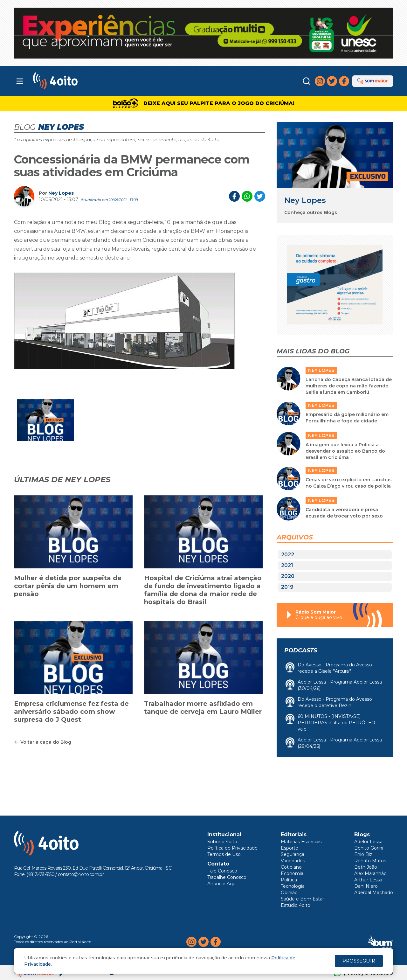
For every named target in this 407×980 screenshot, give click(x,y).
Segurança (293, 854)
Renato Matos (370, 861)
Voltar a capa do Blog (43, 742)
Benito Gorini (369, 848)
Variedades (293, 861)
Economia (292, 873)
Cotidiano (291, 867)
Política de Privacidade (232, 848)
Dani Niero (366, 886)
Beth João (366, 867)
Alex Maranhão (370, 873)
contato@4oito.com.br (81, 874)
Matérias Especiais (301, 842)
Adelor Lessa (368, 842)
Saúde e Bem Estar (302, 899)
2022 (288, 555)
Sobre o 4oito (222, 842)
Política (289, 880)
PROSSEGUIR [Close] (359, 961)
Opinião (289, 893)
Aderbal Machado (374, 893)
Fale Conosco (222, 871)
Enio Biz (363, 854)
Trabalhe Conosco (227, 877)
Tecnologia (293, 886)
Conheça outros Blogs (311, 212)
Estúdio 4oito (296, 905)
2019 (287, 587)
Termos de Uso (224, 854)
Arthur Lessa (368, 880)
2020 (288, 576)
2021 (287, 565)
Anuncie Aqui (222, 884)
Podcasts (301, 650)
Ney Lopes (61, 193)
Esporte (290, 848)
